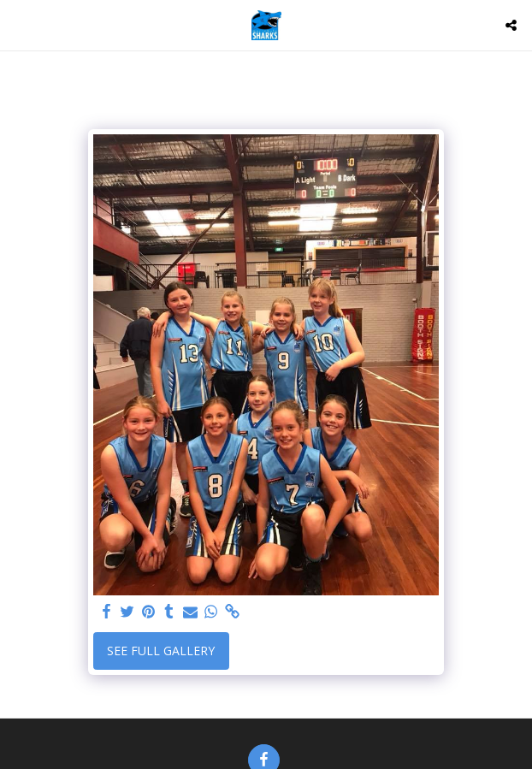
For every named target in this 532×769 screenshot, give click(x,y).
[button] (19, 24)
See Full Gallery (161, 651)
